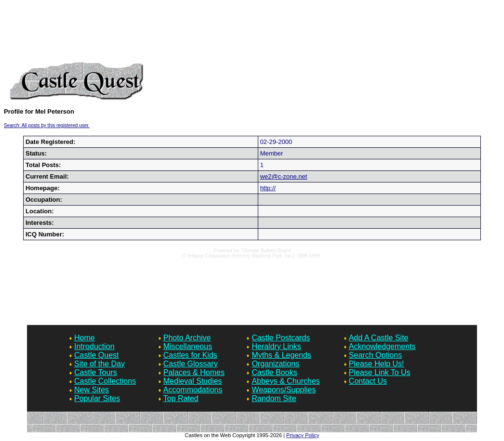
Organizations (275, 364)
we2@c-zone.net (284, 176)
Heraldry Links (276, 346)
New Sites (92, 390)
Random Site (274, 398)
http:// (268, 188)
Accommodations (193, 390)
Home (85, 338)
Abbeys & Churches (285, 381)
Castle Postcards (281, 338)
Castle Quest (96, 355)
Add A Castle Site (379, 338)
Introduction (94, 346)
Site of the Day (99, 364)
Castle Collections (105, 381)
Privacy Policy (303, 435)
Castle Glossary (191, 364)
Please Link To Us (380, 372)
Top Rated (181, 398)
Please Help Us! (377, 364)
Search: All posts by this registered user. (47, 125)
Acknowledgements (382, 346)
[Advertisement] (252, 33)
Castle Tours (96, 372)
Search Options (375, 355)
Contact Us (368, 381)
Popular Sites (97, 398)
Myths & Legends (281, 355)
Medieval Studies (193, 381)
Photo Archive (187, 338)
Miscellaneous (188, 346)
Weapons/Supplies (284, 390)
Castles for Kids (190, 355)
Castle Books (274, 372)
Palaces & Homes (194, 372)
